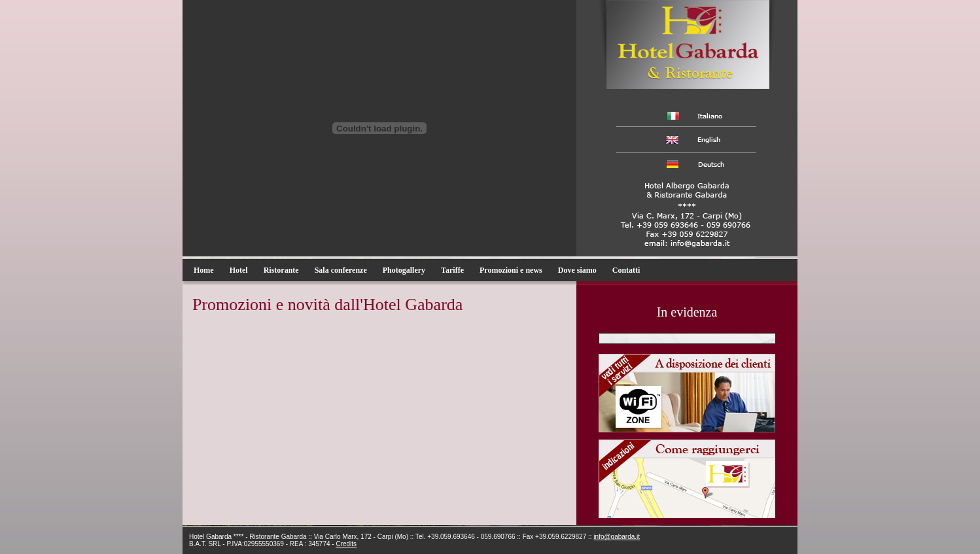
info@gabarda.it (617, 537)
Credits (346, 544)
